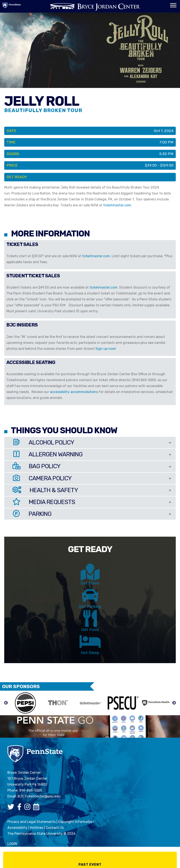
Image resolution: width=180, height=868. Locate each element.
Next (174, 703)
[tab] (90, 443)
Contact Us (55, 828)
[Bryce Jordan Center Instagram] (28, 808)
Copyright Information (76, 822)
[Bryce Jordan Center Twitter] (12, 808)
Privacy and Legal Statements (32, 822)
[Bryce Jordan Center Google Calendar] (37, 808)
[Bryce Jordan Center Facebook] (20, 808)
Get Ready (17, 177)
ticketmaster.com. (118, 205)
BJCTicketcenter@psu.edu (39, 796)
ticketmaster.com (103, 287)
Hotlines (37, 828)
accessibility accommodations (74, 392)
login (12, 844)
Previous (6, 703)
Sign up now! (106, 349)
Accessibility (17, 828)
